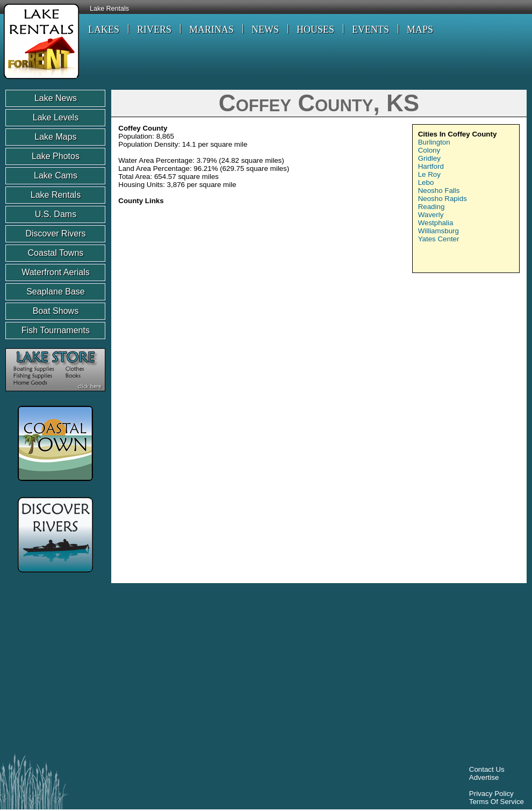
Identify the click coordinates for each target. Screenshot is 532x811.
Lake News (56, 98)
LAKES (104, 30)
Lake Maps (55, 137)
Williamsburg (438, 231)
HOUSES (315, 30)
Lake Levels (56, 117)
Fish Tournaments (56, 330)
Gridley (429, 158)
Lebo (426, 182)
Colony (429, 150)
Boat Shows (56, 311)
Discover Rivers (55, 234)
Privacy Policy (491, 794)
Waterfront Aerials (56, 272)
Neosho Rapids (443, 199)
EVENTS (371, 30)
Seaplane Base (56, 292)
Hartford (431, 166)
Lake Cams (56, 175)
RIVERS (154, 30)
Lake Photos (56, 156)
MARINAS (211, 30)
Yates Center (439, 239)
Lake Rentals (109, 9)
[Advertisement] (428, 357)
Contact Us (487, 769)
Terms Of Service (497, 802)
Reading (432, 207)
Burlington (434, 142)
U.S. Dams (56, 214)
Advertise (484, 777)
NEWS (265, 30)
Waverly (431, 215)
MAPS (420, 30)
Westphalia (436, 223)
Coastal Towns (56, 253)
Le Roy (429, 174)
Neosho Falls (439, 191)
